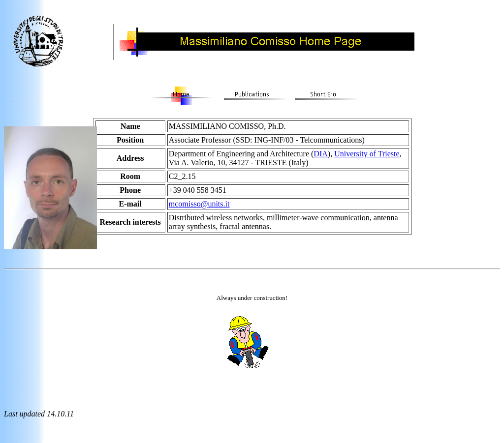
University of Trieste (367, 154)
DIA (320, 154)
